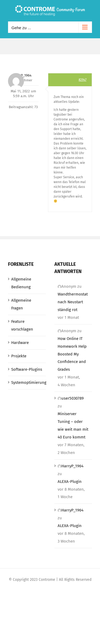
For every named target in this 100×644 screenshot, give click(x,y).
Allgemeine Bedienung (21, 283)
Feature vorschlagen (22, 325)
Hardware (20, 343)
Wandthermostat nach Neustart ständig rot (73, 302)
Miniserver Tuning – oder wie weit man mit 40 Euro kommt (73, 425)
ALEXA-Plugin (70, 482)
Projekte (19, 356)
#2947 (83, 80)
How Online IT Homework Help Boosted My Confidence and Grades (72, 354)
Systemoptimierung (27, 382)
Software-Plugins (27, 369)
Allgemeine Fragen (21, 304)
